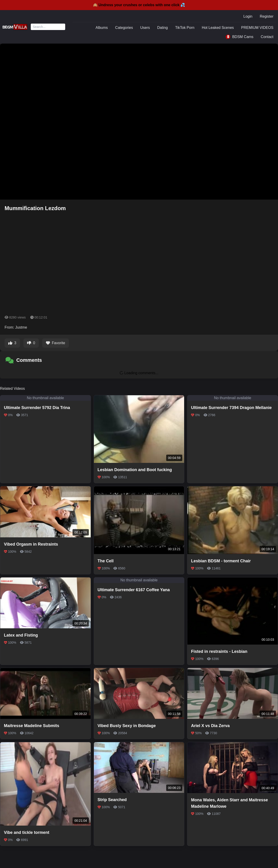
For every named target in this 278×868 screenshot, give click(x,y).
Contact (267, 37)
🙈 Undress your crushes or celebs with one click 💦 (139, 5)
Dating (163, 28)
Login (248, 16)
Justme (21, 327)
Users (145, 28)
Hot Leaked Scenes (218, 28)
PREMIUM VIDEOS (257, 28)
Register (267, 16)
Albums (102, 28)
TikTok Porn (185, 28)
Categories (124, 28)
